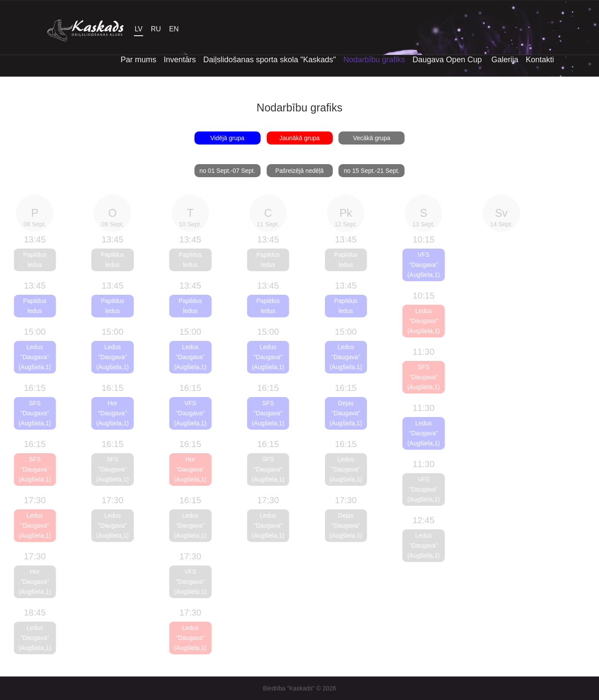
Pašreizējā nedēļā (299, 171)
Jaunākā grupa (299, 138)
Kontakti (540, 60)
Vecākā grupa (372, 138)
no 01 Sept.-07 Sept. (227, 171)
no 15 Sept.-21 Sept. (371, 171)
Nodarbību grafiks (374, 60)
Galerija (505, 60)
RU (156, 29)
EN (174, 29)
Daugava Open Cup (448, 60)
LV (138, 29)
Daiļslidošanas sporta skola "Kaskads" (269, 60)
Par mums (138, 60)
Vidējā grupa (227, 138)
